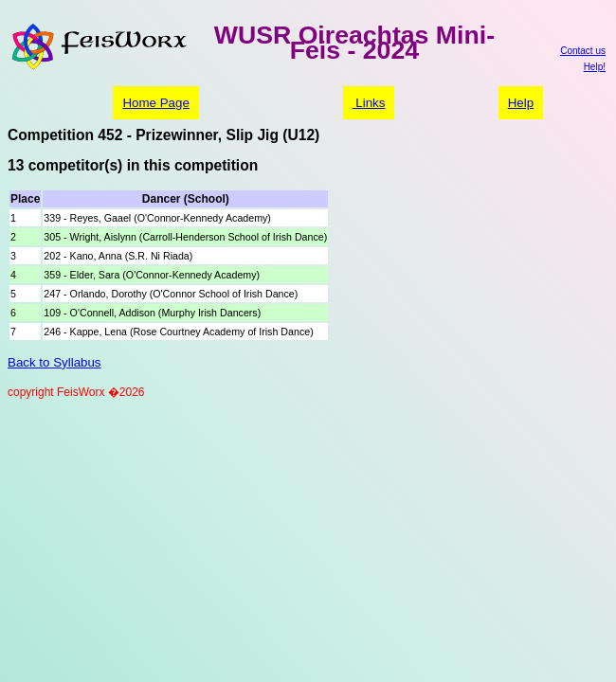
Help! (595, 67)
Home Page (155, 103)
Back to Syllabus (54, 362)
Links (369, 103)
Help (521, 103)
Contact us (583, 51)
